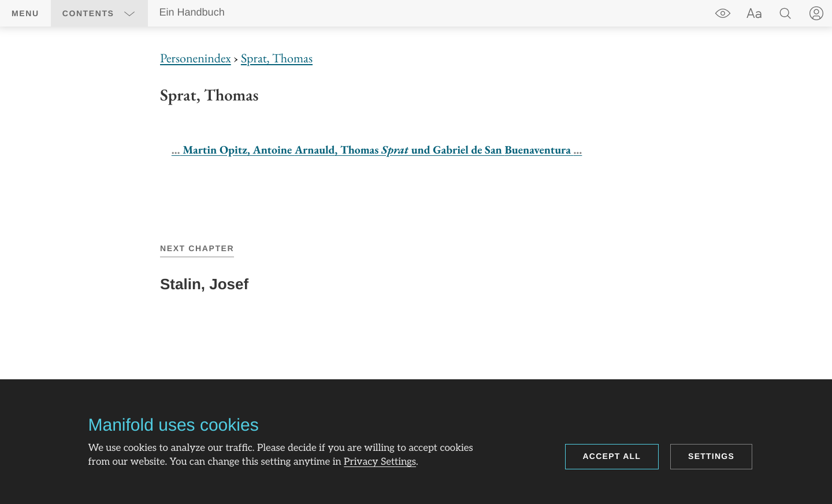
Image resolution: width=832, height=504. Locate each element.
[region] (416, 107)
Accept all (612, 456)
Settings (711, 456)
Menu (25, 13)
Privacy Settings (380, 462)
